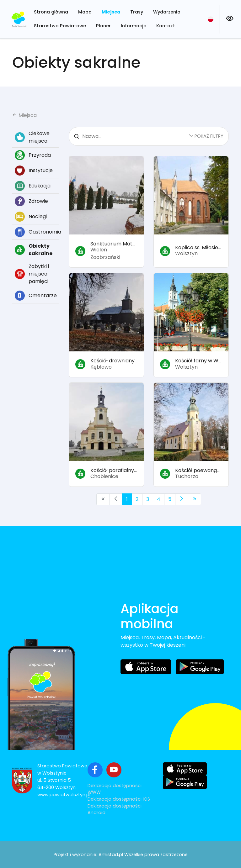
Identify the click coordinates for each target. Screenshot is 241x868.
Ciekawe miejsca (32, 137)
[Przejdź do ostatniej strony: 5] (195, 499)
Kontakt (166, 26)
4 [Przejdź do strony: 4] (159, 499)
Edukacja (33, 186)
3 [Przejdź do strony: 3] (148, 499)
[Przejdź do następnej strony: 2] (182, 499)
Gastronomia (37, 232)
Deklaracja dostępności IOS (119, 799)
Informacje (134, 26)
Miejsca (111, 12)
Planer (103, 26)
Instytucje (34, 171)
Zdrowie (31, 201)
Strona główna (51, 12)
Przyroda (33, 155)
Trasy (137, 12)
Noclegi (31, 217)
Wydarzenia (167, 12)
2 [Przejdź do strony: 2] (137, 499)
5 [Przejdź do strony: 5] (170, 499)
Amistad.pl (111, 855)
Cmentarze (36, 296)
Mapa (85, 12)
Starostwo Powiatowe (60, 26)
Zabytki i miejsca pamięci (32, 274)
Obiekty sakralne (34, 250)
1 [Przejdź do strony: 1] (127, 499)
